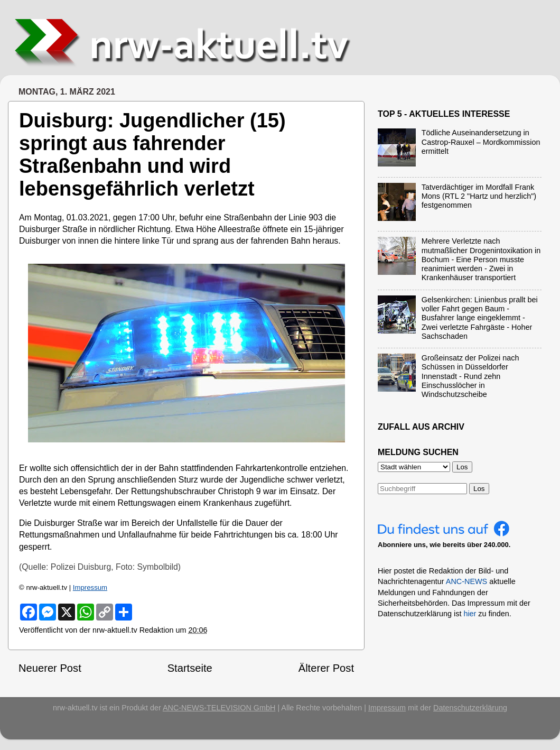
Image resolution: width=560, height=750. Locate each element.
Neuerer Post (50, 668)
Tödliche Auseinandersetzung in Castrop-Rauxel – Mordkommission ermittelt (481, 142)
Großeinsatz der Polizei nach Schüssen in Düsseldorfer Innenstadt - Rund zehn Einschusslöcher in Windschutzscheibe (470, 376)
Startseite (190, 668)
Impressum (90, 587)
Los (479, 489)
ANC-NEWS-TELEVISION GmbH (219, 708)
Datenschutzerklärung (470, 708)
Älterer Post (326, 668)
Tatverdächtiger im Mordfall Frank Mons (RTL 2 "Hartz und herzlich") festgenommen (479, 196)
